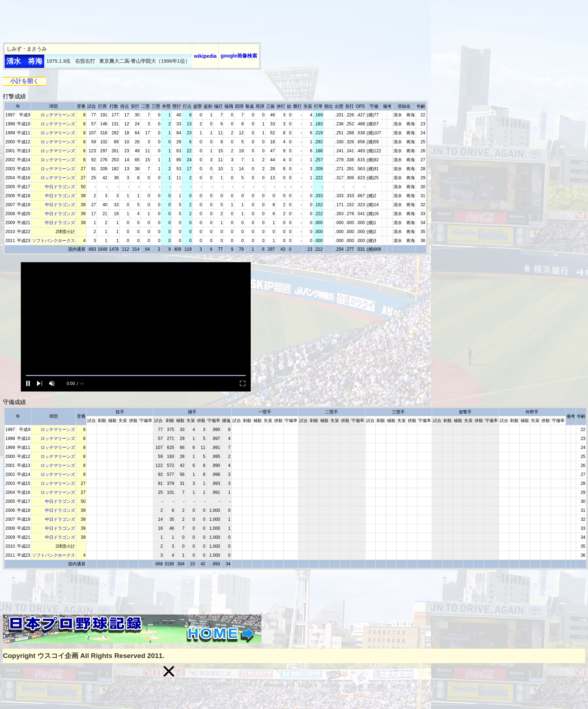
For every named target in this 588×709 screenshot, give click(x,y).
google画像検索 (239, 56)
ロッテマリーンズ (58, 115)
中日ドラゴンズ (60, 187)
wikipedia (205, 56)
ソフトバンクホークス (54, 241)
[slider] (136, 376)
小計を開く (24, 81)
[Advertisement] (134, 19)
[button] (169, 671)
